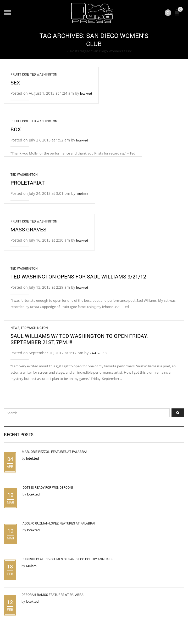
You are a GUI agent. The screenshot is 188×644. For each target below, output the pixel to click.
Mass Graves (28, 229)
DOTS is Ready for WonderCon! (48, 487)
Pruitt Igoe (20, 74)
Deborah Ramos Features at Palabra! (53, 595)
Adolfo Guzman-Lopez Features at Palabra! (59, 523)
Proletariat (28, 183)
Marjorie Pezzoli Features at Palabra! (54, 452)
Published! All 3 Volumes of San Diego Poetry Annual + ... (69, 559)
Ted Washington (44, 74)
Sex (15, 82)
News (15, 328)
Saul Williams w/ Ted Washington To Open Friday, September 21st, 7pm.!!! (79, 339)
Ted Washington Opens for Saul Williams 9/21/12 (78, 276)
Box (16, 129)
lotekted (86, 93)
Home (61, 51)
